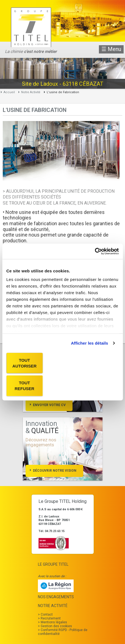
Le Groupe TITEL (53, 564)
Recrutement (51, 618)
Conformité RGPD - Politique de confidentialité (63, 632)
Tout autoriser (24, 363)
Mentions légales (54, 622)
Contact (47, 615)
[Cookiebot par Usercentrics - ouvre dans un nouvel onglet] (95, 251)
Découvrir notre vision (55, 471)
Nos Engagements (56, 597)
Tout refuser (24, 386)
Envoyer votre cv (49, 405)
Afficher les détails (89, 343)
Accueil (9, 92)
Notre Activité (31, 92)
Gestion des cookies (56, 626)
